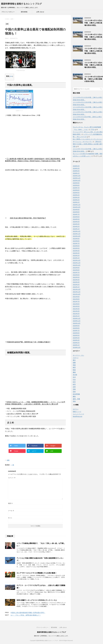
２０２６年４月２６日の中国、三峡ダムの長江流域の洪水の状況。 (93, 23)
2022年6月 (76, 275)
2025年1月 (76, 202)
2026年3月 (76, 168)
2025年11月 (77, 178)
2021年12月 (77, 289)
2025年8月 (76, 185)
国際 (8, 460)
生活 (74, 377)
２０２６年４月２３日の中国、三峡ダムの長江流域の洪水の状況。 (93, 65)
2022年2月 (76, 285)
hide (11, 76)
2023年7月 (76, 243)
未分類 (75, 375)
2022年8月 (76, 270)
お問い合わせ (40, 12)
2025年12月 (77, 176)
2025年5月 (76, 193)
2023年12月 (77, 231)
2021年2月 (76, 314)
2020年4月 (76, 338)
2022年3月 (76, 282)
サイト (10, 518)
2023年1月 (76, 258)
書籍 (74, 372)
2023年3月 (76, 253)
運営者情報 (24, 12)
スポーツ (76, 358)
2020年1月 (76, 345)
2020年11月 (77, 321)
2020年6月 (76, 333)
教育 (74, 367)
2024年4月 (76, 222)
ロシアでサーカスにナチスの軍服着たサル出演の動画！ (37, 573)
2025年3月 (76, 197)
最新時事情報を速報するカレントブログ (21, 4)
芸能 (74, 389)
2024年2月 (76, 226)
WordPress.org (78, 416)
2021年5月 (76, 306)
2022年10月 (77, 265)
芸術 (74, 392)
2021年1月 (76, 316)
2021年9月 (76, 297)
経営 (74, 384)
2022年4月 (76, 280)
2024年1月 (76, 229)
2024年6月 (76, 217)
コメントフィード (78, 414)
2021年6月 (76, 304)
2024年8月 (76, 212)
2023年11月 (77, 234)
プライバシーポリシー (8, 12)
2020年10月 (77, 323)
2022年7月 (76, 272)
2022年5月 (76, 277)
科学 (74, 382)
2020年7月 (76, 331)
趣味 (74, 396)
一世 (13, 465)
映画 (74, 370)
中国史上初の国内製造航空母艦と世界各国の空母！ (28, 613)
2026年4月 (76, 166)
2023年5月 (76, 248)
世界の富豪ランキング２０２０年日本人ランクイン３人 (37, 600)
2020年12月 (77, 318)
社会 (74, 380)
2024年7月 (76, 214)
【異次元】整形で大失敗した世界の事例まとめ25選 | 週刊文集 (88, 144)
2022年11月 (77, 263)
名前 (10, 503)
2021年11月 (77, 292)
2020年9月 (76, 326)
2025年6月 (76, 190)
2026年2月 (76, 171)
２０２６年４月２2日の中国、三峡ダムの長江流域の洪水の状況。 (94, 79)
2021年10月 (77, 294)
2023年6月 (76, 246)
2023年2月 (76, 256)
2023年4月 (76, 251)
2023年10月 (77, 236)
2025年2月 (76, 200)
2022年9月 (76, 268)
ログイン (76, 409)
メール (11, 511)
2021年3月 (76, 311)
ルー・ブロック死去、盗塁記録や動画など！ (26, 615)
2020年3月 (76, 340)
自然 (74, 387)
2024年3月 (76, 224)
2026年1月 (76, 173)
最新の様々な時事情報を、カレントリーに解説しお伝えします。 (51, 636)
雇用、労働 (76, 399)
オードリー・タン (78, 355)
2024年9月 (76, 210)
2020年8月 (76, 328)
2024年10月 (77, 207)
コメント (12, 478)
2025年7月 (76, 188)
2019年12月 (77, 347)
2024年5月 (76, 219)
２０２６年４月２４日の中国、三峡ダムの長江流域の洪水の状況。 (93, 51)
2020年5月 (76, 335)
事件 (74, 360)
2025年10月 (77, 180)
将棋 (74, 365)
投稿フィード (77, 412)
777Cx (93, 129)
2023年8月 (76, 241)
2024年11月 (77, 205)
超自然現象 (76, 394)
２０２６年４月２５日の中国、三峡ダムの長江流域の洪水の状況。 (93, 37)
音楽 (74, 401)
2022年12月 (77, 260)
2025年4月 (76, 195)
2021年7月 (76, 301)
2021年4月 (76, 309)
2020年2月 (76, 343)
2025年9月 (76, 183)
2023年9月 (76, 239)
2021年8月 (76, 299)
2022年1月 (76, 287)
